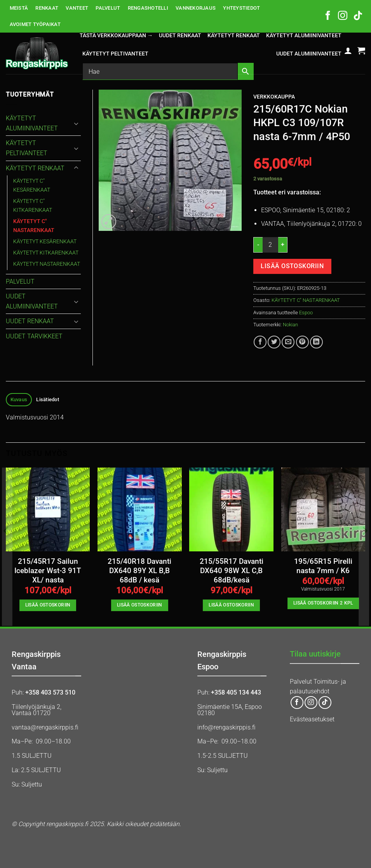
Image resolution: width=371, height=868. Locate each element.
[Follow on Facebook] (328, 16)
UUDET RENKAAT (180, 36)
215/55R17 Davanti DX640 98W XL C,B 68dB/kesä (232, 571)
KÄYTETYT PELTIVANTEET (115, 54)
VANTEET (77, 8)
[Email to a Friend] (288, 342)
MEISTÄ (19, 8)
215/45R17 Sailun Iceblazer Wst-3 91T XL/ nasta (48, 571)
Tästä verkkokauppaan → (116, 36)
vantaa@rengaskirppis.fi (45, 727)
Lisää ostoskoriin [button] (48, 605)
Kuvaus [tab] (19, 399)
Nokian (290, 325)
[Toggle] (76, 123)
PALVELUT (108, 8)
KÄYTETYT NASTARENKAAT (47, 264)
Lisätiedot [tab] (48, 399)
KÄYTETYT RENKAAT (234, 36)
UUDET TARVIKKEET (34, 336)
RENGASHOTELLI (148, 8)
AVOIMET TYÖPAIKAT (35, 24)
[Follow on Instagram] (343, 16)
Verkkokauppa (274, 97)
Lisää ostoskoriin (292, 266)
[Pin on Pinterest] (302, 342)
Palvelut (301, 682)
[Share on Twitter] (274, 342)
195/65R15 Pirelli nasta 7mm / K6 (323, 566)
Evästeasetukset (312, 719)
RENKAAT (47, 8)
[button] (348, 50)
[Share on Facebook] (260, 342)
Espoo (306, 313)
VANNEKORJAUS (196, 8)
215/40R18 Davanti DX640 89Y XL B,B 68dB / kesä (139, 571)
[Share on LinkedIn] (316, 342)
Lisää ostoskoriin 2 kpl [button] (323, 603)
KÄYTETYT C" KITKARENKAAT (33, 206)
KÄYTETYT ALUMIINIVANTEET (304, 36)
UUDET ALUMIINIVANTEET (309, 54)
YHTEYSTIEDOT (241, 8)
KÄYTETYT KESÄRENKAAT (45, 242)
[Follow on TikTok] (358, 16)
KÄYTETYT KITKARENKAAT (46, 253)
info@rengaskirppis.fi (226, 727)
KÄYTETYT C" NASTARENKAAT (306, 300)
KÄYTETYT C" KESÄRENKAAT (32, 185)
